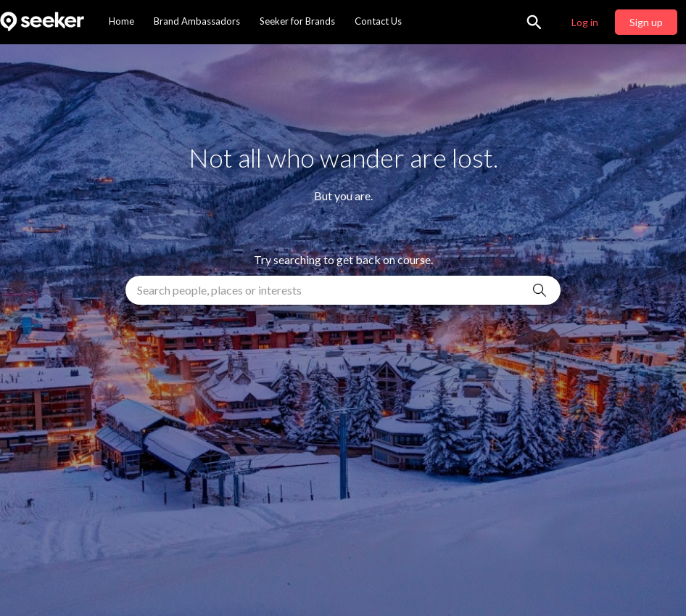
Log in (585, 22)
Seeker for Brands (297, 21)
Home (121, 21)
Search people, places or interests (219, 290)
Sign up (646, 22)
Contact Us (378, 21)
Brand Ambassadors (197, 21)
